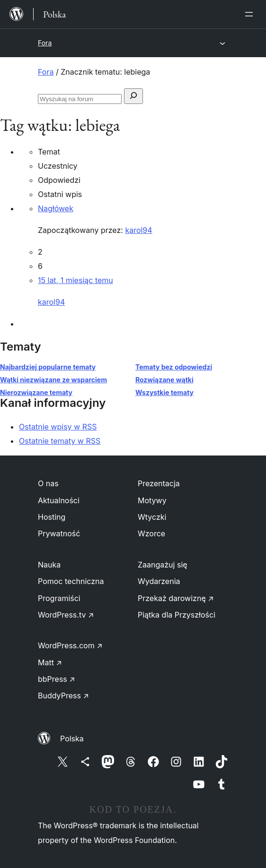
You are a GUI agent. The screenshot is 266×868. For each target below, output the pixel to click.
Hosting (52, 517)
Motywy (152, 500)
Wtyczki (152, 517)
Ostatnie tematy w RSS (60, 441)
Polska (72, 739)
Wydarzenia (159, 581)
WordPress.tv (66, 615)
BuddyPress (63, 696)
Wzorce (151, 533)
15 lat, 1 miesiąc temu (75, 280)
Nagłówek (56, 208)
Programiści (59, 598)
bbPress (57, 679)
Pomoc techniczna (71, 581)
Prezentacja (159, 483)
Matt (50, 662)
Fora (45, 43)
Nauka (49, 565)
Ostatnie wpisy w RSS (58, 427)
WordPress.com (70, 645)
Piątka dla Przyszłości (177, 615)
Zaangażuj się (163, 565)
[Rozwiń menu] (251, 14)
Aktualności (59, 500)
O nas (48, 483)
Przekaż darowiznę (176, 598)
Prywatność (59, 533)
